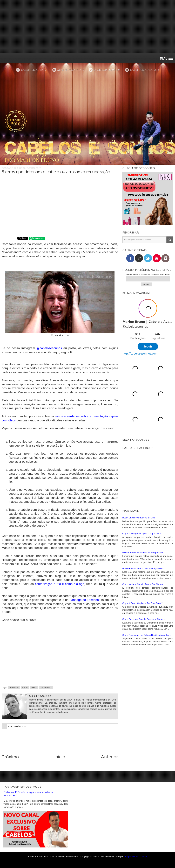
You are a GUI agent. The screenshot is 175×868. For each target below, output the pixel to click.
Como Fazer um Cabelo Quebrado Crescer (144, 619)
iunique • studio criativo (135, 856)
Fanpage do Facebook (85, 600)
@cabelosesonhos (49, 348)
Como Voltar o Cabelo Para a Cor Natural (143, 584)
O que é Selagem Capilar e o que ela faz (142, 534)
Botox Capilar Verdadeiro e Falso (139, 518)
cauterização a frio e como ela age (60, 584)
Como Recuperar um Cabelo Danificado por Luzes (147, 635)
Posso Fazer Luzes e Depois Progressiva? (143, 568)
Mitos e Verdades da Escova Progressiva (143, 553)
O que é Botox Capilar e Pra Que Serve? (143, 603)
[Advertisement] (87, 27)
